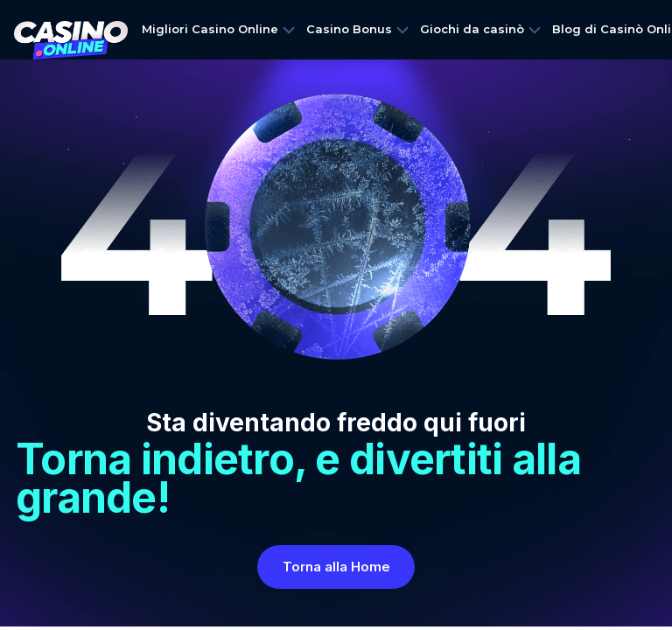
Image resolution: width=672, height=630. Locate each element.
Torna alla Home (336, 567)
